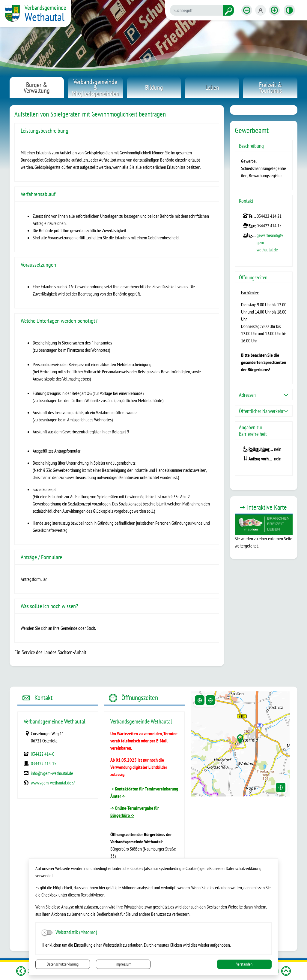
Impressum (123, 964)
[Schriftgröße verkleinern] (247, 10)
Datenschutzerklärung (63, 964)
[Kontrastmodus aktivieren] (289, 10)
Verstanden (244, 964)
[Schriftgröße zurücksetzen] (261, 10)
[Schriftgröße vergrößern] (274, 10)
